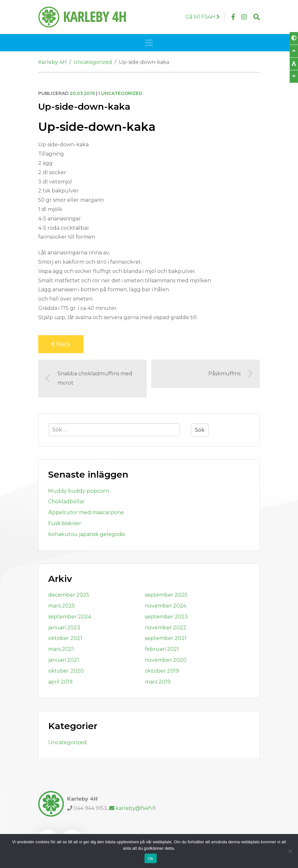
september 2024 (70, 617)
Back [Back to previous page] (61, 344)
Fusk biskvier (65, 523)
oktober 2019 (162, 671)
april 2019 (60, 682)
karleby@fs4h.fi (132, 808)
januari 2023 (64, 628)
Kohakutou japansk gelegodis (87, 534)
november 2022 (166, 628)
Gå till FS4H (202, 17)
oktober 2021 (65, 638)
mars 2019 (158, 682)
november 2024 (166, 606)
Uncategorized (122, 93)
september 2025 (166, 595)
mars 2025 (61, 606)
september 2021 (166, 638)
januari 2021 (64, 660)
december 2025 (69, 595)
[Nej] (290, 851)
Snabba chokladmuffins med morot (88, 378)
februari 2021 (162, 649)
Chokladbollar (66, 502)
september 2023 (166, 617)
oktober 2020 (66, 671)
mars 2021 (61, 649)
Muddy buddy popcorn (79, 491)
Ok (150, 859)
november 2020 (166, 660)
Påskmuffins (231, 374)
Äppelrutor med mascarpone (86, 512)
